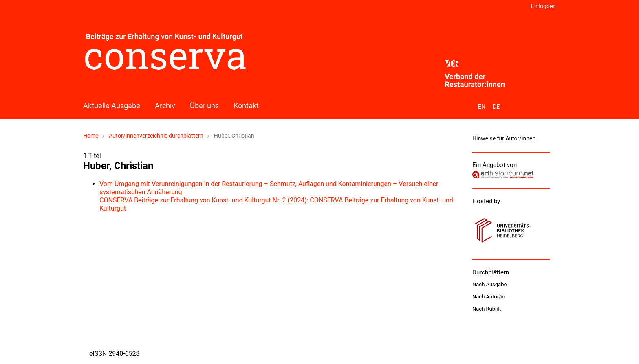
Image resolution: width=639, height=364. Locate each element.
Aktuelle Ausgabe (112, 106)
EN (482, 107)
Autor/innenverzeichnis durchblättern (156, 136)
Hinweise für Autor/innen (504, 138)
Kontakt (246, 106)
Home (91, 136)
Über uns (204, 106)
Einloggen (543, 6)
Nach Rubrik (487, 309)
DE (496, 107)
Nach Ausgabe (489, 284)
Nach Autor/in (489, 297)
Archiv (165, 106)
